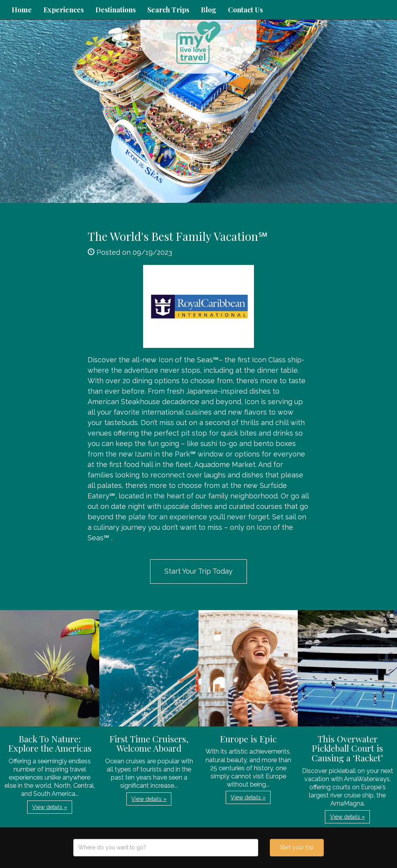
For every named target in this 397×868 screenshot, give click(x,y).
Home (22, 10)
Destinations (116, 10)
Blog (209, 10)
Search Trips (168, 10)
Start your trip (297, 847)
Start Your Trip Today (198, 571)
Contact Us (245, 10)
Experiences (64, 10)
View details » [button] (50, 807)
